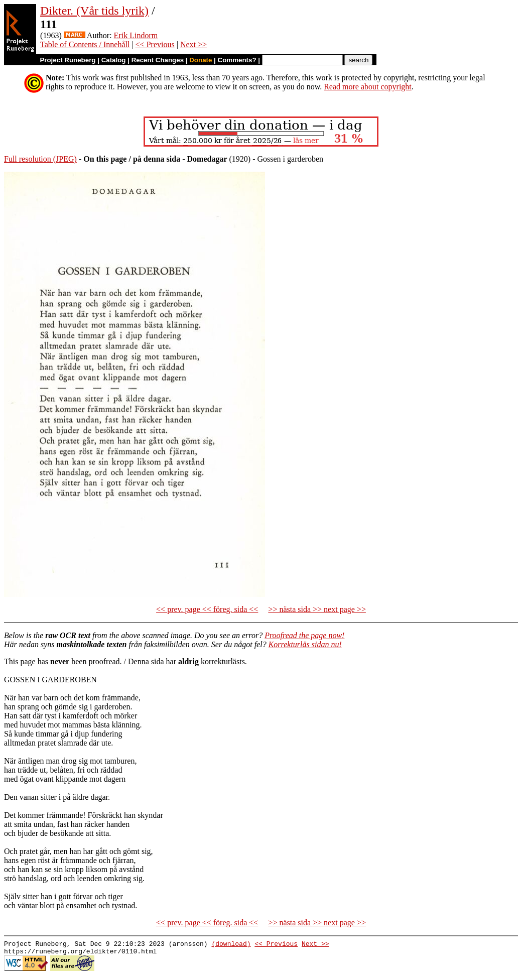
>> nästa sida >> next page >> (317, 609)
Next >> (193, 44)
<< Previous (155, 44)
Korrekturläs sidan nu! (305, 644)
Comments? (237, 60)
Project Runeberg (68, 60)
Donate (201, 60)
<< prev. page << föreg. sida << (207, 609)
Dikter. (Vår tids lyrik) (94, 11)
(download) (231, 945)
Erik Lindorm (136, 35)
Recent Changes (158, 60)
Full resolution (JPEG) (40, 159)
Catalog (114, 60)
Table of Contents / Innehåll (85, 44)
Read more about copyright (368, 87)
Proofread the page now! (304, 635)
